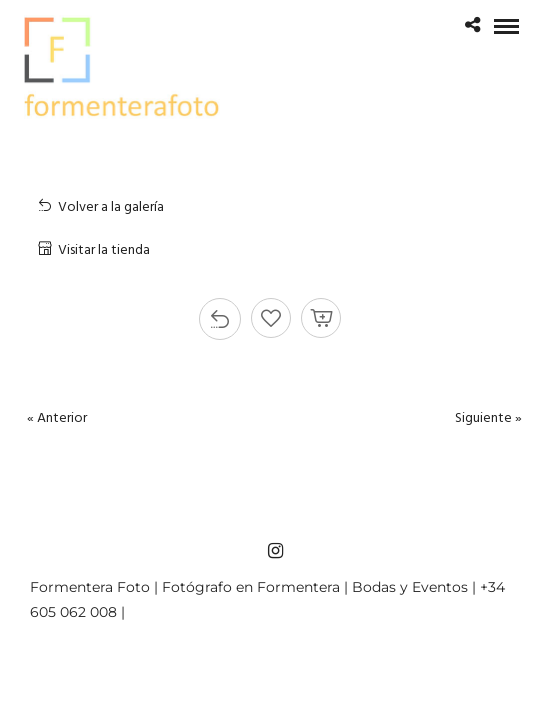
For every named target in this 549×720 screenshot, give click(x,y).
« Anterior (57, 418)
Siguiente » (488, 418)
